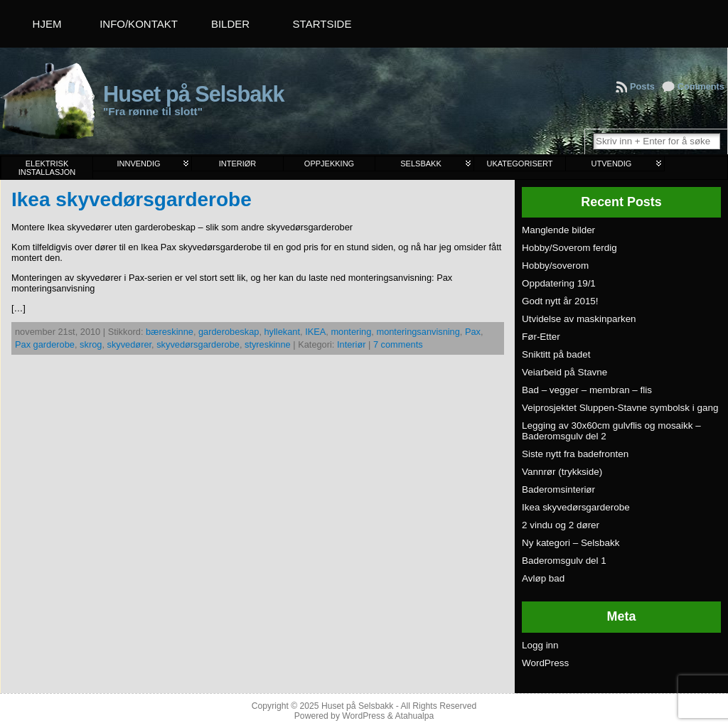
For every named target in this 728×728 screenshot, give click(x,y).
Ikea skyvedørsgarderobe (132, 199)
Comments (701, 86)
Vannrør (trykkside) (562, 472)
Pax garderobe (45, 344)
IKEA (315, 332)
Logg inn (540, 645)
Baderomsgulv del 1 (564, 561)
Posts (642, 86)
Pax (473, 332)
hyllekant (283, 332)
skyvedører (130, 344)
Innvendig (138, 164)
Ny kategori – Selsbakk (571, 543)
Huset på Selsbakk (193, 94)
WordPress (545, 663)
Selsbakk (421, 164)
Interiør (238, 164)
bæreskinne (170, 332)
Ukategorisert (519, 164)
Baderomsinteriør (558, 489)
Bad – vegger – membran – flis (587, 390)
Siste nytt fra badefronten (575, 454)
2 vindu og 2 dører (561, 525)
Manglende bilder (558, 230)
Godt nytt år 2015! (560, 301)
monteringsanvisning (418, 332)
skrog (91, 344)
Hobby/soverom (555, 266)
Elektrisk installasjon (47, 168)
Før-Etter (541, 337)
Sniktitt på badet (556, 354)
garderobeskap (229, 332)
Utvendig (612, 164)
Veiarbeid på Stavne (564, 372)
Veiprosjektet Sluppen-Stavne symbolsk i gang (620, 408)
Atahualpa (414, 716)
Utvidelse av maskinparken (579, 319)
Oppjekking (329, 164)
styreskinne (268, 344)
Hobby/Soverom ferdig (569, 248)
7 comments (398, 344)
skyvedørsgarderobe (198, 344)
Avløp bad (543, 578)
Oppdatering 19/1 (559, 283)
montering (351, 332)
